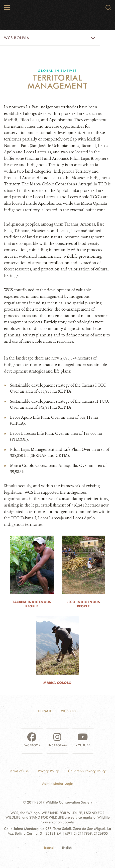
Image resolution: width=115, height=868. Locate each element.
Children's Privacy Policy (87, 771)
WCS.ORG (69, 711)
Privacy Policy (48, 771)
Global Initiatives (57, 71)
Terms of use (19, 771)
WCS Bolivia (17, 38)
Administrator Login (58, 783)
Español (49, 848)
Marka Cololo (57, 683)
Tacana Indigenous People (32, 604)
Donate (45, 711)
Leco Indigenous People (83, 604)
